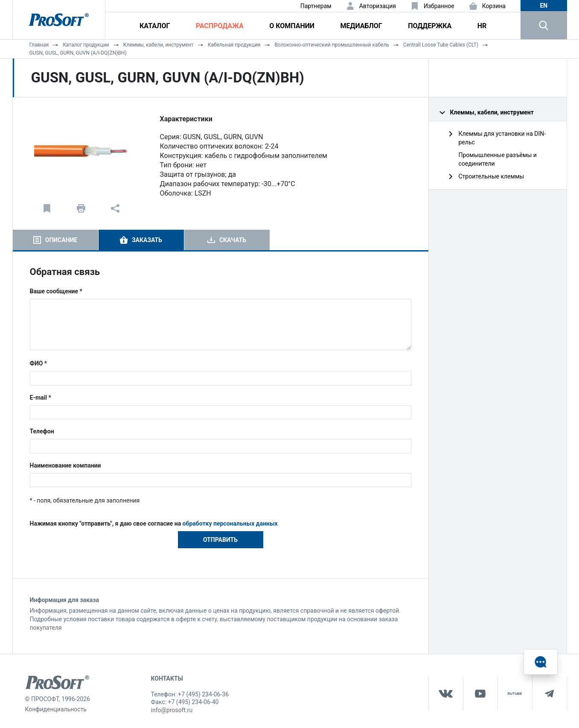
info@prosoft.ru (172, 710)
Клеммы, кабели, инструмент (159, 45)
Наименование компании (65, 465)
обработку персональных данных (230, 523)
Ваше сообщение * (56, 291)
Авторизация (378, 6)
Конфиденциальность (56, 709)
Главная (39, 45)
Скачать (233, 240)
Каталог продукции (86, 45)
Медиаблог (361, 26)
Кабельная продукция (234, 45)
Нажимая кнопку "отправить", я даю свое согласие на (154, 523)
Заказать (147, 240)
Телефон (42, 431)
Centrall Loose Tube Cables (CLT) (441, 45)
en (544, 6)
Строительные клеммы (492, 176)
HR (482, 26)
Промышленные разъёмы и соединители (498, 159)
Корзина (494, 6)
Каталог (155, 26)
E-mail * (41, 398)
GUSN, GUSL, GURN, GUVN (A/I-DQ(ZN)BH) (78, 53)
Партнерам (316, 6)
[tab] (55, 240)
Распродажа (220, 26)
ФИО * (39, 363)
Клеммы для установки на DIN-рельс (502, 138)
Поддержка (430, 26)
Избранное (439, 6)
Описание (61, 240)
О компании (292, 26)
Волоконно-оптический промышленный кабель (332, 45)
